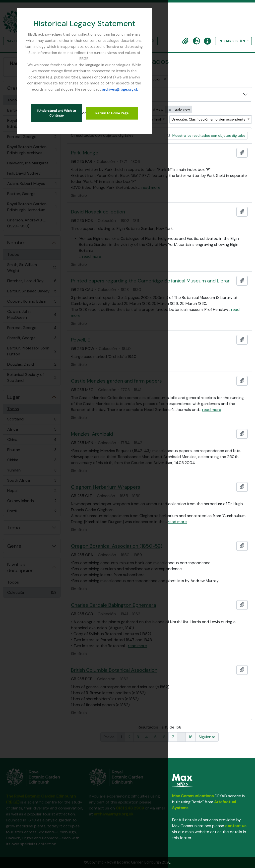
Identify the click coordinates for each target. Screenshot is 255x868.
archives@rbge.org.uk (127, 71)
